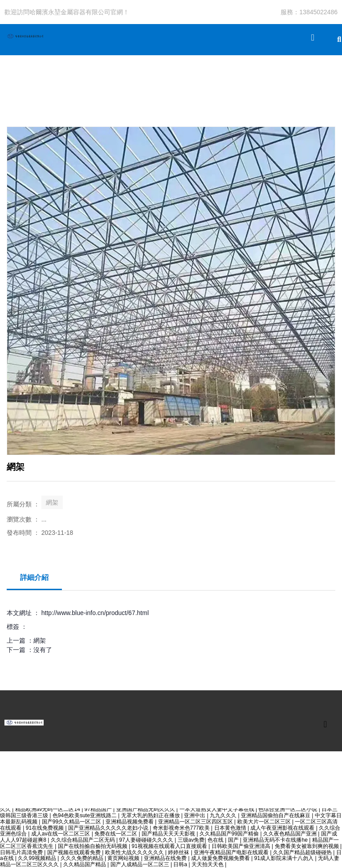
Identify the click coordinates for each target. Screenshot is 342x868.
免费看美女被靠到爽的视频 (307, 846)
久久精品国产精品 (85, 864)
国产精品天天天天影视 (169, 834)
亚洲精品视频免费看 (130, 822)
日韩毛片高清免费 (22, 852)
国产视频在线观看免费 (75, 852)
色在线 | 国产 (224, 840)
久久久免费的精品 (83, 858)
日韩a (181, 864)
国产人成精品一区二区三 (140, 864)
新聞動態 (137, 84)
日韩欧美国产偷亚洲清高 (242, 846)
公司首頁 (16, 84)
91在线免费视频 (46, 828)
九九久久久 (224, 815)
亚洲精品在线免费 (166, 858)
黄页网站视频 (124, 858)
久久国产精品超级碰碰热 (303, 852)
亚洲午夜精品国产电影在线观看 (232, 852)
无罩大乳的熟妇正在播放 (151, 815)
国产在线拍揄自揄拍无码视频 (93, 846)
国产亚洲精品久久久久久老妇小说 (109, 828)
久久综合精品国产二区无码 (83, 840)
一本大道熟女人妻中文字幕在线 (218, 809)
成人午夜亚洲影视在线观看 (283, 828)
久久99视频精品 (38, 858)
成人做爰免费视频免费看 (221, 858)
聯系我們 (217, 84)
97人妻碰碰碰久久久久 (147, 840)
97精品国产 (99, 809)
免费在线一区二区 (116, 834)
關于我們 (177, 84)
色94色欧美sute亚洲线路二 (85, 815)
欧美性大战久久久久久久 (135, 852)
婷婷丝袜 (179, 852)
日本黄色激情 (231, 828)
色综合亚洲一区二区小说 (288, 809)
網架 (52, 502)
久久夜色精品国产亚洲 (291, 834)
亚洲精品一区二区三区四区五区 (196, 822)
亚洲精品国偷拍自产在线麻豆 (276, 815)
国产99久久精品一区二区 (72, 822)
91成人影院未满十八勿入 (285, 858)
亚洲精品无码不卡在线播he (276, 840)
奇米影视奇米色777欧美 (182, 828)
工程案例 (97, 84)
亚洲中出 (195, 815)
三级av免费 (191, 840)
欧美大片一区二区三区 (265, 822)
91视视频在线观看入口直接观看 (170, 846)
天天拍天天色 (208, 864)
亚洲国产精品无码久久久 (146, 809)
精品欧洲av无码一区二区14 (48, 809)
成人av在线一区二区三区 (61, 834)
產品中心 (57, 84)
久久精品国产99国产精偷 (230, 834)
